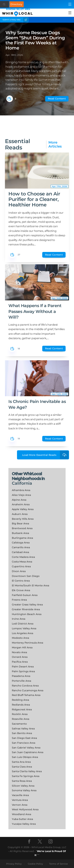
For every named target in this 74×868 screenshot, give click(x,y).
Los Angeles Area (22, 633)
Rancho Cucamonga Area (28, 690)
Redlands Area (21, 705)
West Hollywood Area (25, 809)
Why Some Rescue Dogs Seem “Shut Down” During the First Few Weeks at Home (35, 40)
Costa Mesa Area (22, 562)
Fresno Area (19, 600)
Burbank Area (20, 533)
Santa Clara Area (22, 767)
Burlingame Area (22, 538)
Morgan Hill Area (22, 647)
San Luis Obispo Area (25, 757)
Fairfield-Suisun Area (25, 595)
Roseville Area (21, 719)
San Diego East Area (24, 738)
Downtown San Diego (26, 576)
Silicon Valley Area (23, 786)
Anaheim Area (21, 504)
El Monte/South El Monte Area (30, 585)
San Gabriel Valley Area (26, 748)
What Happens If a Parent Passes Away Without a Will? (35, 311)
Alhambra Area (21, 490)
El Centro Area (21, 581)
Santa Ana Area (21, 762)
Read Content (57, 99)
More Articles (55, 144)
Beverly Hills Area (23, 519)
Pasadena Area (21, 676)
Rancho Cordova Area (25, 686)
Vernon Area (20, 805)
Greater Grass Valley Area (27, 605)
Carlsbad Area (20, 552)
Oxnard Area (20, 657)
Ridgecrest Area (22, 709)
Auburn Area (20, 514)
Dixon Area (19, 571)
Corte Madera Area (23, 557)
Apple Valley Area (23, 509)
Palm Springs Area (23, 671)
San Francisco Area (24, 743)
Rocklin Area (20, 714)
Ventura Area (20, 800)
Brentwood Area (22, 528)
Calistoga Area (21, 543)
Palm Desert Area (23, 667)
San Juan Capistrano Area (28, 752)
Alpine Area (19, 500)
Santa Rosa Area (22, 781)
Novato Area (19, 652)
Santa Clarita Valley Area (27, 771)
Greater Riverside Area (26, 609)
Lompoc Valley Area (24, 628)
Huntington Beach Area (27, 614)
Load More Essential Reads (46, 455)
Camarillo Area (21, 547)
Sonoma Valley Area (24, 790)
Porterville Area (21, 681)
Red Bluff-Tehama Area (26, 695)
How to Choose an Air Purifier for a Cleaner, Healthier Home (34, 199)
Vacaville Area (20, 795)
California (22, 483)
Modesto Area (20, 638)
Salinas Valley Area (23, 729)
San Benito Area (22, 733)
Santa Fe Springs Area (26, 776)
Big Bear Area (20, 523)
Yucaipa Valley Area (24, 824)
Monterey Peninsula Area (27, 643)
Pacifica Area (20, 662)
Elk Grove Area (21, 590)
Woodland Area (21, 814)
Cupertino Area (21, 566)
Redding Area (20, 700)
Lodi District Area (23, 624)
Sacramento (19, 724)
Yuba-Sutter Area (22, 819)
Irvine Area (19, 619)
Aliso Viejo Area (21, 495)
